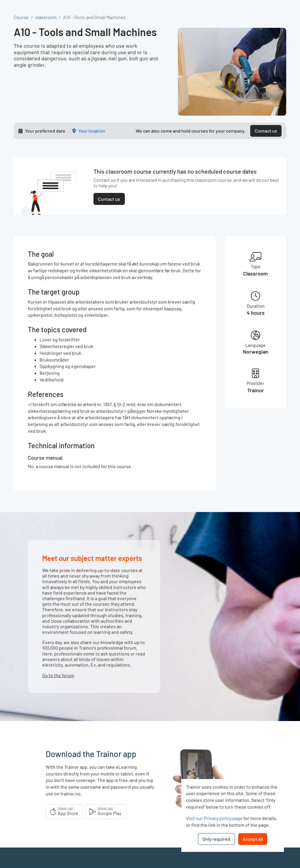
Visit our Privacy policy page (214, 818)
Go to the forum (58, 675)
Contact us (266, 131)
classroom (46, 17)
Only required (216, 839)
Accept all (253, 839)
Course (21, 17)
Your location (92, 131)
